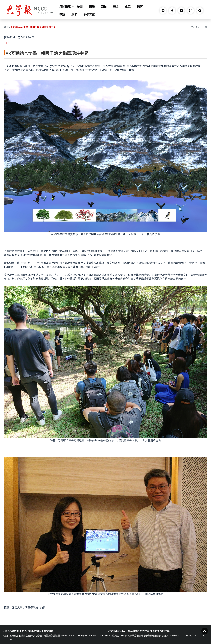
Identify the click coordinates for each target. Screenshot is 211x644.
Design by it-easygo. (197, 636)
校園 (80, 7)
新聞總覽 (67, 7)
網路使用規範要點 (31, 631)
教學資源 (89, 14)
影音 (74, 14)
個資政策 (49, 631)
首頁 (6, 27)
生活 (128, 7)
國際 (92, 7)
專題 (62, 14)
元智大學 (17, 607)
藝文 (116, 7)
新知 (104, 7)
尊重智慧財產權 (11, 631)
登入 (10, 639)
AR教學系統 (31, 607)
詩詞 (43, 607)
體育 (140, 7)
